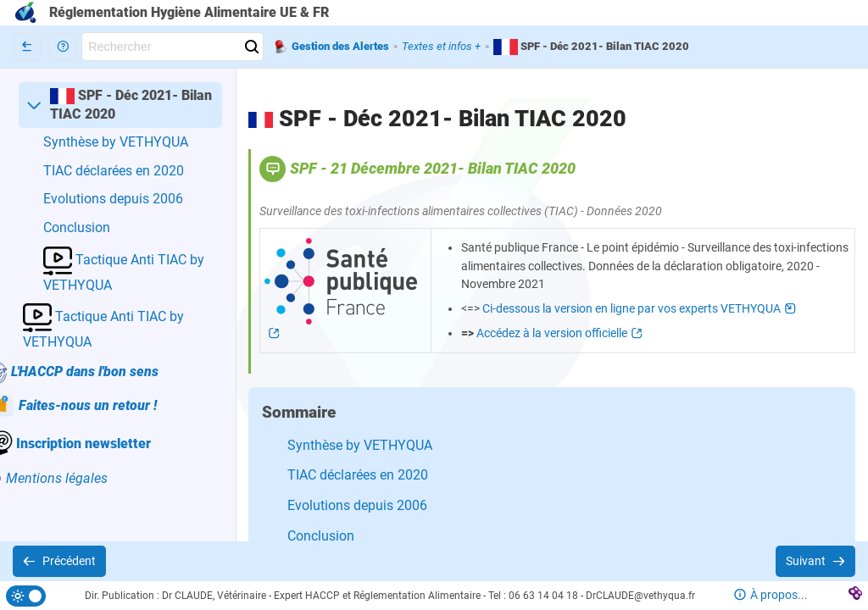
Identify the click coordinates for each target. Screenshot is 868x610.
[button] (63, 47)
